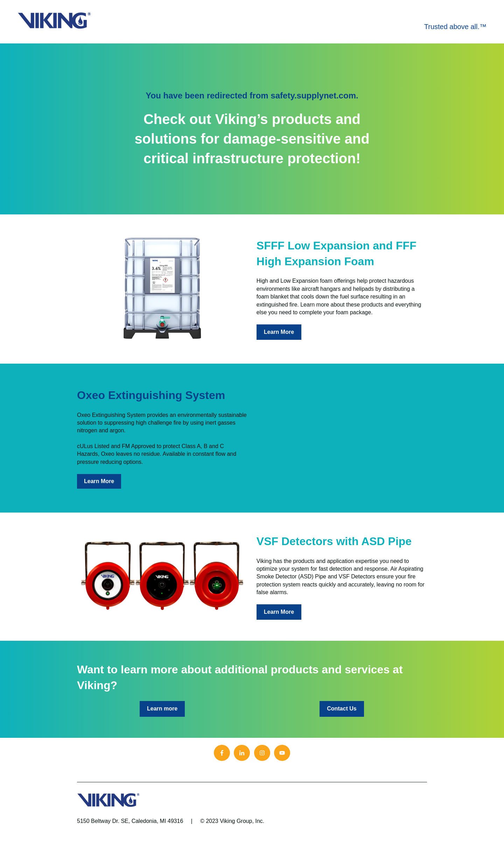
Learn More (279, 332)
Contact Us (342, 709)
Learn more (162, 709)
